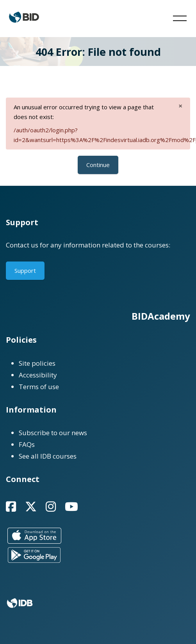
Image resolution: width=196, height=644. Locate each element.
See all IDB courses (48, 456)
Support (25, 270)
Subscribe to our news (53, 433)
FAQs (27, 444)
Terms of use (39, 387)
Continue (98, 165)
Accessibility (38, 375)
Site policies (37, 363)
